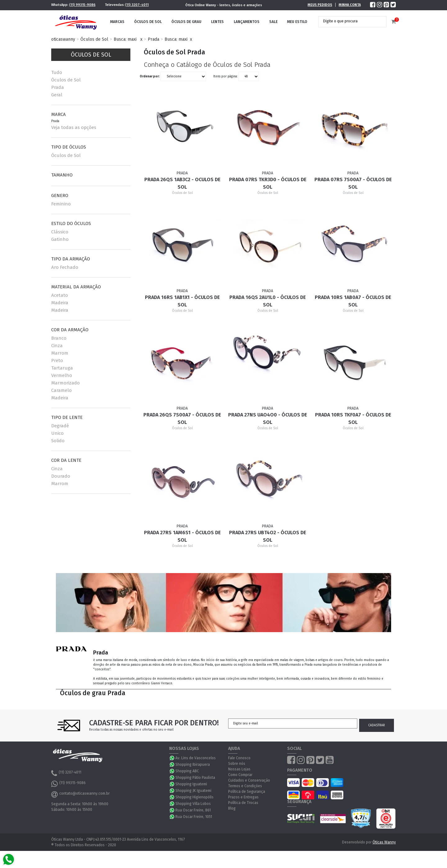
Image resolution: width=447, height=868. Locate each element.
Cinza (57, 346)
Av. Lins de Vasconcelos (196, 758)
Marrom (60, 353)
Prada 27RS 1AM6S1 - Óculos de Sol (182, 536)
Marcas (117, 22)
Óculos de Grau (186, 22)
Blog (232, 808)
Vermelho (62, 375)
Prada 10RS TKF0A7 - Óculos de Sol (353, 418)
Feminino (61, 204)
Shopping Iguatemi (191, 784)
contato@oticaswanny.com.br (80, 794)
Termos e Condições (245, 786)
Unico (57, 433)
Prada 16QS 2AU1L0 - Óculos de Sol (268, 301)
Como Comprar (240, 775)
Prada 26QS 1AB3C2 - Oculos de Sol (182, 183)
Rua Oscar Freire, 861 (193, 810)
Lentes (217, 22)
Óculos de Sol (148, 22)
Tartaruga (62, 368)
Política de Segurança (247, 792)
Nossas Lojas (239, 769)
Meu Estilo (297, 22)
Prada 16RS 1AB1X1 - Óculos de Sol (182, 301)
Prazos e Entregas (243, 797)
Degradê (60, 426)
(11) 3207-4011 (137, 5)
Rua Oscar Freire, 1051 (194, 817)
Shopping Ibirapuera (193, 765)
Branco (59, 338)
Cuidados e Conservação (249, 780)
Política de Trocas (243, 803)
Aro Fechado (65, 267)
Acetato (60, 295)
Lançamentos (247, 22)
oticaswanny (63, 39)
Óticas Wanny (384, 842)
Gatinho (60, 239)
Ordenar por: (150, 76)
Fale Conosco (239, 758)
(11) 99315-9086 (82, 5)
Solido (58, 441)
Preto (57, 361)
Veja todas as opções (74, 127)
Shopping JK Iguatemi (193, 791)
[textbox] (348, 21)
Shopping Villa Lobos (193, 804)
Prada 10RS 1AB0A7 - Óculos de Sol (353, 301)
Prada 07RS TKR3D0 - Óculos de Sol (268, 183)
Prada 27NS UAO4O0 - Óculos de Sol (268, 418)
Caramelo (61, 390)
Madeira (60, 303)
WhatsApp (172, 758)
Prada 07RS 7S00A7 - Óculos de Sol (353, 183)
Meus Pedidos (320, 5)
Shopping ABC (187, 771)
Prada (154, 39)
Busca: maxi (125, 39)
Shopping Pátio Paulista (195, 778)
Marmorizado (65, 383)
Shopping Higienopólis (194, 797)
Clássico (60, 232)
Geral (57, 95)
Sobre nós (237, 764)
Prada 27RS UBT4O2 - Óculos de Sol (268, 536)
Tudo (57, 72)
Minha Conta (350, 5)
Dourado (61, 476)
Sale (273, 22)
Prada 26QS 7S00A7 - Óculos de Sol (182, 418)
